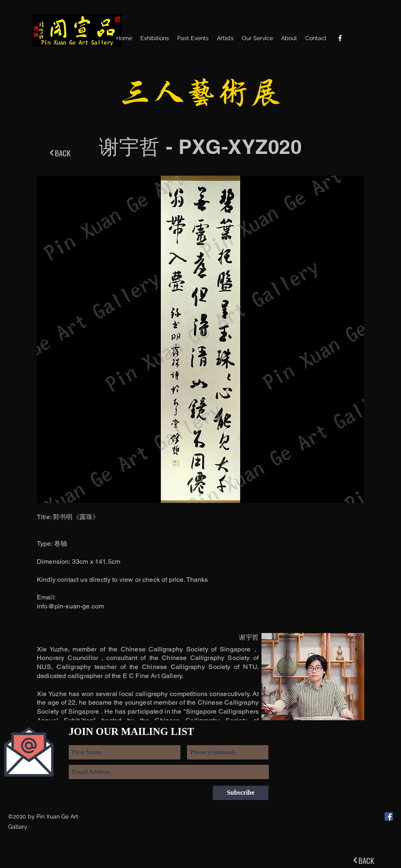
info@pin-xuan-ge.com (70, 606)
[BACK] (59, 153)
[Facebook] (340, 38)
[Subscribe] (241, 793)
